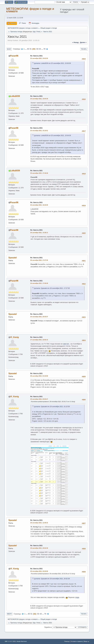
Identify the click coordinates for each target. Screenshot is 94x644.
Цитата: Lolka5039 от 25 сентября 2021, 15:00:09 (52, 63)
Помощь (67, 641)
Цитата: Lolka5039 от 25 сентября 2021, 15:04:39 (52, 136)
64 (40, 49)
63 (37, 49)
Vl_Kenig (14, 337)
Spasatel (13, 258)
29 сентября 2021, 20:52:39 (39, 548)
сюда (77, 597)
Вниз (9, 49)
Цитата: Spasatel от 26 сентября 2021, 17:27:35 (52, 288)
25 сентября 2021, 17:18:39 (39, 173)
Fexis (38, 32)
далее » (83, 42)
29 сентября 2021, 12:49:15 (39, 523)
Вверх (9, 614)
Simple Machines (22, 641)
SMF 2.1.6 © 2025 (10, 641)
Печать (84, 49)
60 (28, 49)
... (26, 49)
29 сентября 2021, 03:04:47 (39, 399)
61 (31, 49)
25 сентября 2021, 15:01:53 (39, 58)
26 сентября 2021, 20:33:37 (39, 317)
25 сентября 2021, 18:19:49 (39, 205)
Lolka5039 (15, 96)
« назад (75, 42)
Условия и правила (77, 641)
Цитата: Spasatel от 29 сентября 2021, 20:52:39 (52, 579)
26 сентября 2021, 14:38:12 (39, 233)
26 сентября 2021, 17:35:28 (39, 283)
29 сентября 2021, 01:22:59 (39, 376)
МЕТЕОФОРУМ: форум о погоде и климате (30, 10)
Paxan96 (14, 56)
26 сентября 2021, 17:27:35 (39, 260)
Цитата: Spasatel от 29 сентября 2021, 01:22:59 (52, 407)
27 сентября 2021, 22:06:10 (39, 340)
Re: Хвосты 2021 (36, 56)
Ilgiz (34, 32)
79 (44, 49)
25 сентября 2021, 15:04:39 (39, 99)
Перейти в (48, 627)
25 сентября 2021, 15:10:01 (39, 131)
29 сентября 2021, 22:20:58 (39, 571)
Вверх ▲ (87, 641)
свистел (66, 344)
